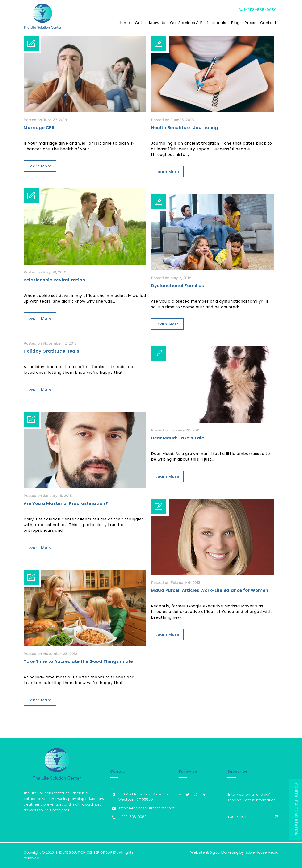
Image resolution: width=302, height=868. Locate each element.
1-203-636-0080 (258, 10)
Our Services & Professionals (198, 23)
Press (250, 23)
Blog (235, 23)
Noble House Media (262, 852)
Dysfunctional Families (177, 286)
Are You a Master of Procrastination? (66, 503)
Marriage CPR (39, 128)
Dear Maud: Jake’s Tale (178, 438)
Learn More (40, 166)
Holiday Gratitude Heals (51, 351)
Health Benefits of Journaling (185, 128)
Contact (268, 23)
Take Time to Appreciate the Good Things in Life (78, 661)
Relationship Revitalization (55, 280)
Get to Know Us (150, 23)
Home (124, 23)
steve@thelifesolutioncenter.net (147, 808)
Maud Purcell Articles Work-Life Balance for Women (210, 590)
